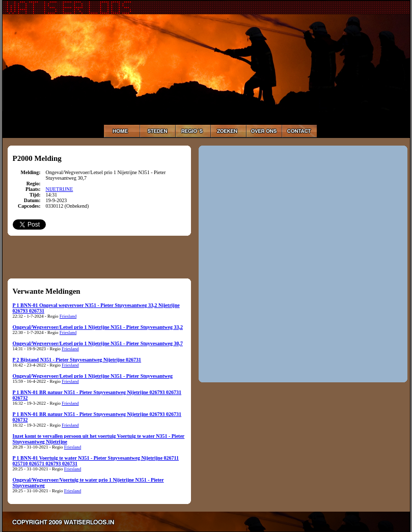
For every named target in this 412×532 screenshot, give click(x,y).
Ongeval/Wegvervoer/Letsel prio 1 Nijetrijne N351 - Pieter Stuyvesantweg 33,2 (98, 327)
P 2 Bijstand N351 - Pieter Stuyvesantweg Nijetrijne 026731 (77, 360)
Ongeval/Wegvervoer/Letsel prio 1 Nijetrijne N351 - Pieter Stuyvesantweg (93, 376)
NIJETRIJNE (60, 189)
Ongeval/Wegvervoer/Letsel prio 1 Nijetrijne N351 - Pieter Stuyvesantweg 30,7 (98, 343)
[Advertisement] (99, 257)
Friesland (68, 316)
